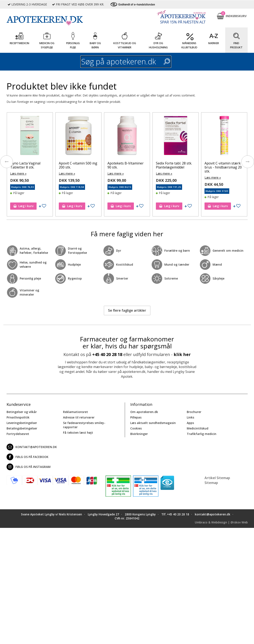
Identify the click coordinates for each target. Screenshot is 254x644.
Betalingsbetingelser (22, 428)
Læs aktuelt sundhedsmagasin (153, 423)
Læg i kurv (23, 206)
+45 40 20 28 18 (107, 354)
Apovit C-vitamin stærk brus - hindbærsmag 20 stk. (223, 167)
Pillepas (136, 417)
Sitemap (211, 483)
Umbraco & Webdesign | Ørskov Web (221, 522)
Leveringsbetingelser (22, 423)
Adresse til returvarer (79, 417)
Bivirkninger (139, 434)
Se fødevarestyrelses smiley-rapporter (84, 425)
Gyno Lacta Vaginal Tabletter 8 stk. (25, 165)
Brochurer (194, 412)
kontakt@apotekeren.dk (32, 447)
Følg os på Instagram (29, 467)
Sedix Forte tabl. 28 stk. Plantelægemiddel (174, 165)
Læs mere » (18, 173)
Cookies (136, 428)
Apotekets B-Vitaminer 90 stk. (126, 165)
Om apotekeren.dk (144, 412)
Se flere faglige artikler (127, 310)
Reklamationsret (76, 412)
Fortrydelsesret (18, 434)
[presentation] (7, 162)
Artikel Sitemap (217, 478)
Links (190, 417)
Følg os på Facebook (27, 457)
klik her (182, 354)
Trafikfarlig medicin (202, 434)
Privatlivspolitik (18, 417)
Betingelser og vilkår (22, 412)
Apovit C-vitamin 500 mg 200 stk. (78, 165)
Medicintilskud (198, 428)
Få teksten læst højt (78, 433)
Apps (190, 423)
